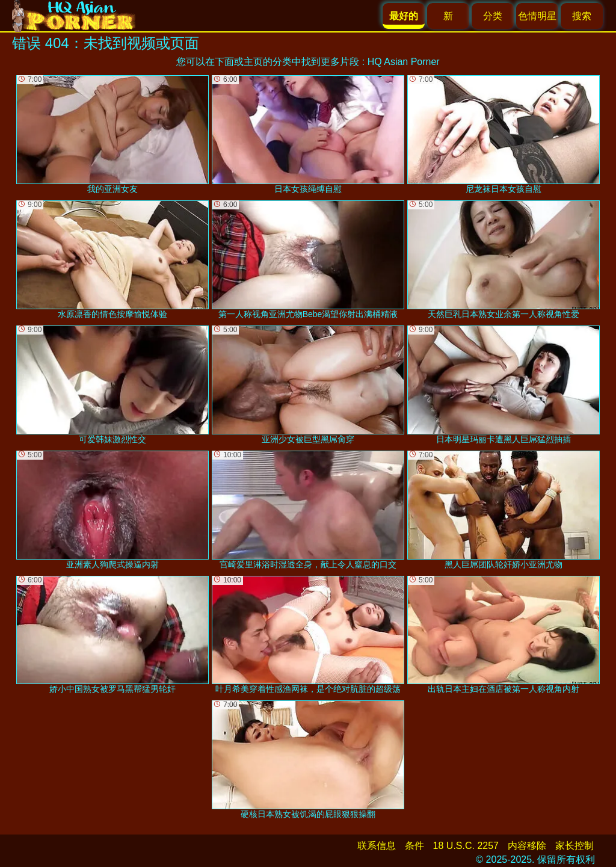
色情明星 (537, 16)
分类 (493, 16)
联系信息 (377, 846)
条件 (414, 846)
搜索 (582, 16)
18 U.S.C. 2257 (466, 846)
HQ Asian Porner (404, 62)
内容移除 (527, 846)
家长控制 (574, 846)
